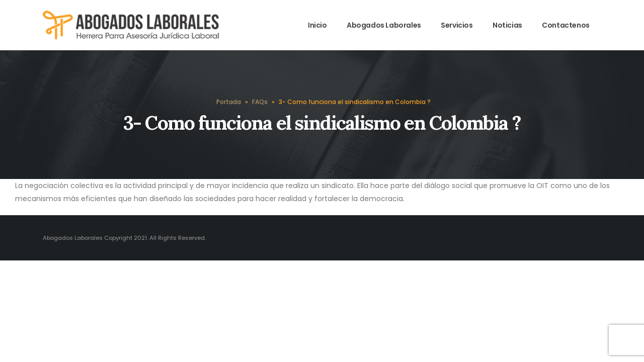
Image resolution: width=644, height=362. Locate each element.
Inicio (317, 25)
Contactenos (566, 25)
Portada (229, 102)
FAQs (260, 102)
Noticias (507, 25)
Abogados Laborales (384, 25)
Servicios (457, 25)
